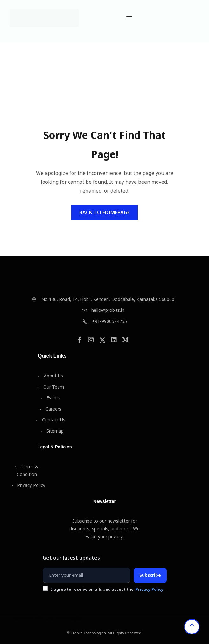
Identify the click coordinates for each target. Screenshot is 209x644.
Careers (51, 409)
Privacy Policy (28, 485)
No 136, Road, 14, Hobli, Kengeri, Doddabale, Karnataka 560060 (103, 299)
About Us (51, 376)
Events (51, 398)
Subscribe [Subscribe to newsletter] (150, 575)
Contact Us (51, 420)
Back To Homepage (104, 212)
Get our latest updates (71, 558)
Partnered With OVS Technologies (47, 618)
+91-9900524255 (105, 321)
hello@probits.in (103, 310)
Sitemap (52, 431)
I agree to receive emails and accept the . (105, 590)
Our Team (51, 387)
